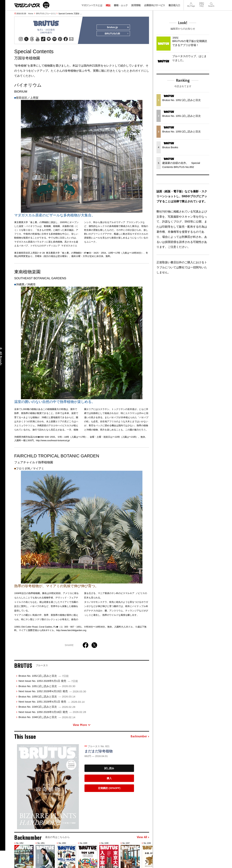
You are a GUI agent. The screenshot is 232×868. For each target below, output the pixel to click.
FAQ (202, 3)
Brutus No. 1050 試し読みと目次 (47, 696)
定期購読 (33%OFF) (109, 788)
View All (143, 837)
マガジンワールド (32, 5)
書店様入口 (174, 5)
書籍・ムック (121, 5)
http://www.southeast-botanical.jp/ (53, 440)
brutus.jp (118, 27)
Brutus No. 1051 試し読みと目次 (47, 686)
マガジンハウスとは (92, 5)
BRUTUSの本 (117, 34)
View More (82, 725)
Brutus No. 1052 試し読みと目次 (44, 676)
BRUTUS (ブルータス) (46, 14)
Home (31, 14)
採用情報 (136, 5)
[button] (146, 862)
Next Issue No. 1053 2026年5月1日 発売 (48, 681)
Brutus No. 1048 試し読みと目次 (47, 717)
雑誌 (108, 5)
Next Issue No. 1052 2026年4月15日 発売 (52, 691)
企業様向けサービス (155, 5)
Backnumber (140, 736)
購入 (109, 778)
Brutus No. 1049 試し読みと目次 (47, 707)
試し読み (109, 768)
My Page (191, 3)
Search (211, 3)
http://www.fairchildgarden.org (71, 630)
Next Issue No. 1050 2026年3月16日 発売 (52, 712)
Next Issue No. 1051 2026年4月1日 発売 (51, 702)
